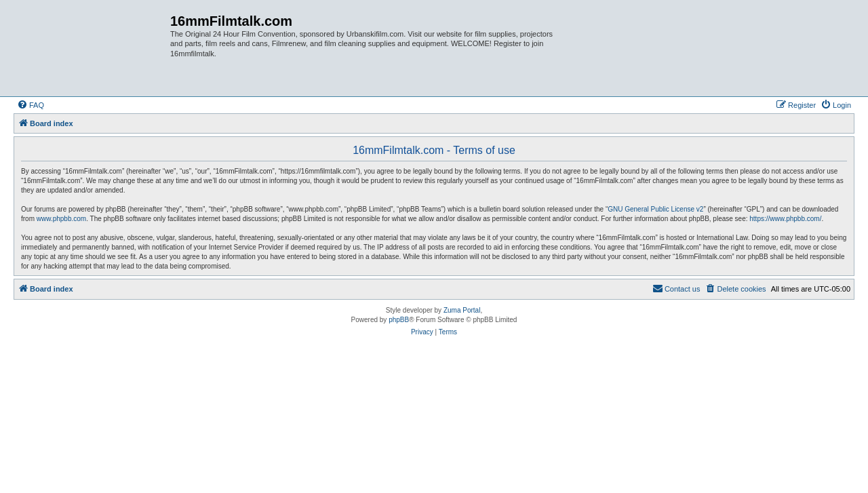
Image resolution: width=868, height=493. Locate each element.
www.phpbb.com (61, 219)
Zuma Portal (462, 310)
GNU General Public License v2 (655, 209)
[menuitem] (31, 105)
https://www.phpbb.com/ (785, 219)
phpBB (399, 320)
